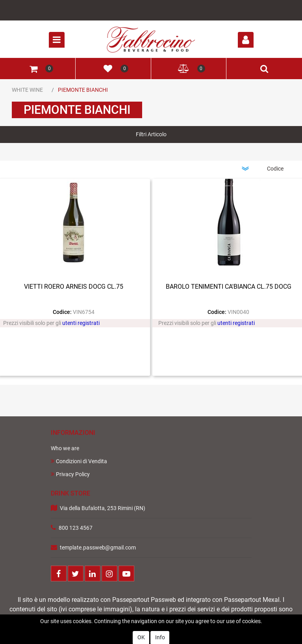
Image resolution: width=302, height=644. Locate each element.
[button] (246, 40)
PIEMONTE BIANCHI (83, 90)
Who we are (65, 448)
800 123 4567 (76, 528)
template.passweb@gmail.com (98, 547)
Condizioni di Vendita (79, 461)
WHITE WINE (27, 90)
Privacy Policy (70, 474)
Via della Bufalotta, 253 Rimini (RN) (103, 508)
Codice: (62, 312)
